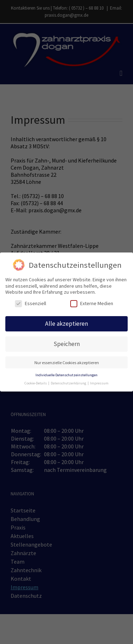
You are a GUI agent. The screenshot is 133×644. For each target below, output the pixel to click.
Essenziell (31, 303)
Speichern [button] (67, 343)
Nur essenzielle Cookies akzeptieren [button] (67, 361)
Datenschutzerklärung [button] (69, 382)
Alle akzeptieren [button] (66, 323)
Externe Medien (92, 303)
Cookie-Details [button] (36, 382)
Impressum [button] (99, 382)
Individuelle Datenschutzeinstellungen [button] (66, 374)
